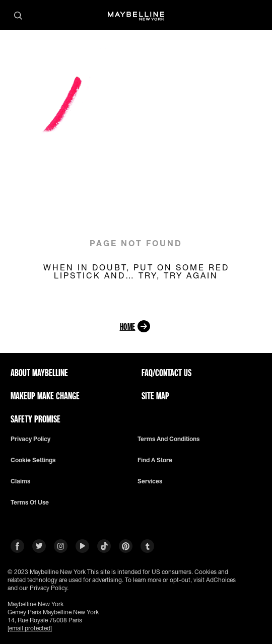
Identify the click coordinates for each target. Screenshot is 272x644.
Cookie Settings (33, 460)
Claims (20, 481)
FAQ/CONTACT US (166, 373)
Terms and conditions (168, 439)
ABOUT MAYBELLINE (39, 373)
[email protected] (30, 628)
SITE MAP (155, 396)
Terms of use (30, 503)
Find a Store (155, 460)
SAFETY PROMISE (36, 419)
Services (150, 481)
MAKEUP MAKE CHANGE (45, 396)
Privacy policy (30, 439)
